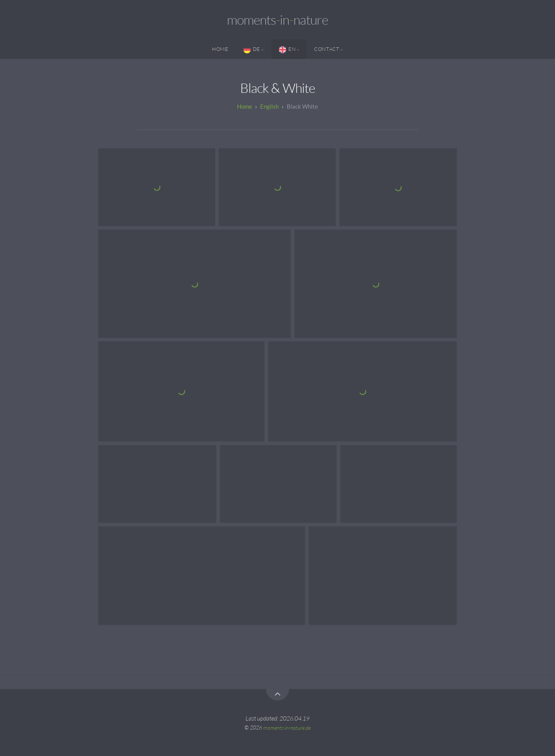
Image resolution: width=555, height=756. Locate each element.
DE (252, 50)
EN (287, 50)
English (269, 106)
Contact (327, 49)
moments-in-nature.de (287, 727)
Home (220, 49)
